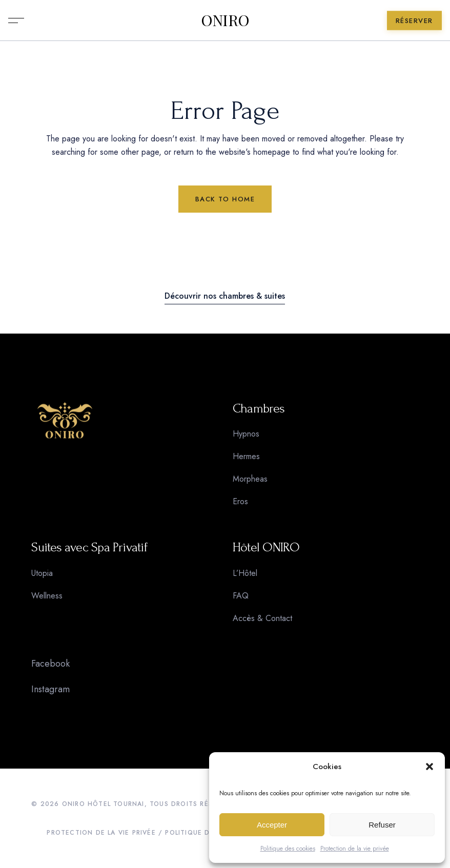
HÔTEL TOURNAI (116, 804)
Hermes (246, 456)
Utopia (42, 573)
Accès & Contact (262, 618)
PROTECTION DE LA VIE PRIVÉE (101, 833)
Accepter (272, 825)
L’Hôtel (245, 573)
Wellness (47, 596)
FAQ (241, 596)
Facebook (50, 664)
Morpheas (250, 479)
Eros (240, 501)
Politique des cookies (288, 849)
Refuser (382, 825)
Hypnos (246, 434)
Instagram (50, 689)
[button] (429, 767)
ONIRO (225, 20)
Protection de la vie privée (355, 849)
